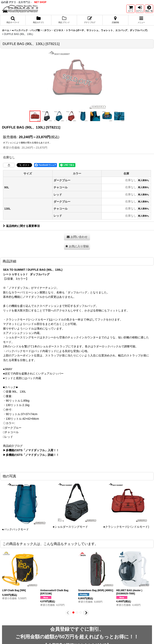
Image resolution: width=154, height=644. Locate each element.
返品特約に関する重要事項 (21, 226)
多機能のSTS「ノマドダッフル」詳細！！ (32, 455)
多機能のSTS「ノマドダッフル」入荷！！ (32, 450)
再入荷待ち (143, 180)
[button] (149, 9)
